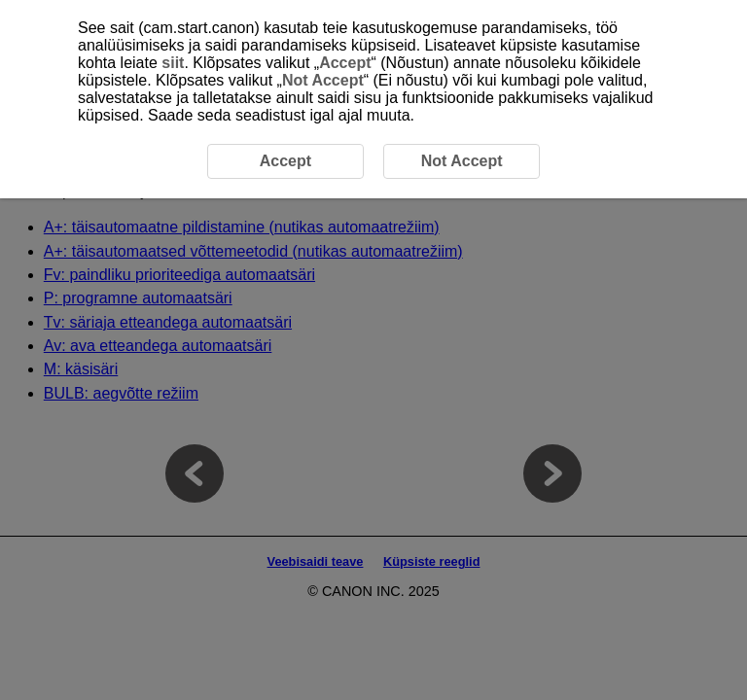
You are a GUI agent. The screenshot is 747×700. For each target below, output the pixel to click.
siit (173, 63)
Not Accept (323, 80)
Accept (345, 63)
